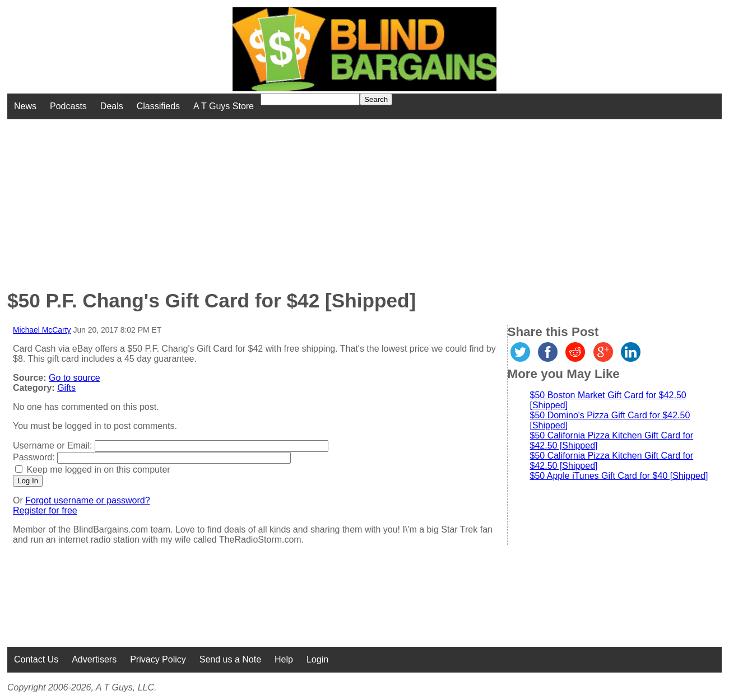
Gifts (66, 388)
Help (284, 659)
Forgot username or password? (87, 500)
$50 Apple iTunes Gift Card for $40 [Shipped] (619, 476)
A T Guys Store (224, 106)
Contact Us (36, 659)
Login (317, 659)
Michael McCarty (42, 330)
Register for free (45, 510)
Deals (112, 106)
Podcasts (68, 106)
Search (376, 99)
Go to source (75, 378)
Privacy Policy (158, 659)
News (25, 106)
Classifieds (158, 106)
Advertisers (94, 659)
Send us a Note (230, 659)
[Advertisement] (293, 198)
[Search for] (310, 99)
